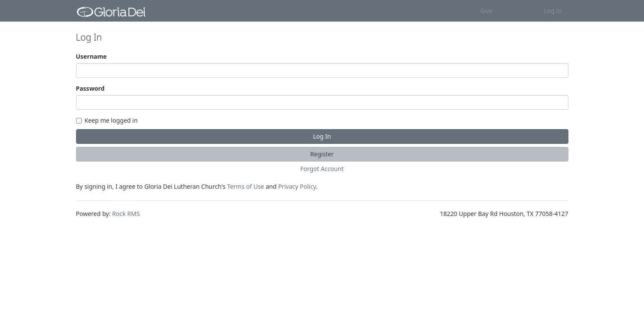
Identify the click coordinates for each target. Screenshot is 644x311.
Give (487, 11)
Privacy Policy (297, 186)
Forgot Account (322, 169)
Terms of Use (246, 186)
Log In (553, 11)
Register (322, 154)
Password (90, 88)
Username (92, 56)
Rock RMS (126, 214)
